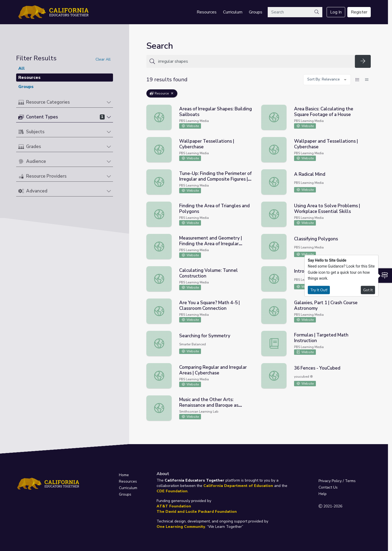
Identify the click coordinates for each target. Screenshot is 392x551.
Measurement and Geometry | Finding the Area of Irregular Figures (211, 244)
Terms (350, 481)
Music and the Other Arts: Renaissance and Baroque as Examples (209, 405)
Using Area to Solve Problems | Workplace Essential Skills (327, 209)
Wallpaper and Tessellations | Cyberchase (326, 144)
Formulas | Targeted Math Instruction (321, 338)
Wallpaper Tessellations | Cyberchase (207, 144)
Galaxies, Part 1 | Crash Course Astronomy (326, 306)
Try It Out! (319, 290)
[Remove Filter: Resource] (172, 93)
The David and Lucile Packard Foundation (197, 512)
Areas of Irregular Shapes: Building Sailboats (216, 112)
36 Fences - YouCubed (317, 368)
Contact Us (328, 487)
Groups (256, 12)
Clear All (103, 59)
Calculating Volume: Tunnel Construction (209, 273)
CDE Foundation (172, 491)
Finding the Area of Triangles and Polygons (214, 209)
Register (359, 12)
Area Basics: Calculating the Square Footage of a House (324, 112)
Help (323, 494)
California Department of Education (238, 486)
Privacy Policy (330, 481)
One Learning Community (181, 527)
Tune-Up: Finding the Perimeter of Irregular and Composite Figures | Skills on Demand (215, 179)
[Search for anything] (255, 61)
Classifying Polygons (316, 239)
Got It (368, 290)
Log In (336, 12)
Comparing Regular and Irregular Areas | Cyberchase (213, 370)
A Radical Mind (310, 174)
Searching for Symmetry (205, 336)
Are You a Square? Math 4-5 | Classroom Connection (209, 306)
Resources (207, 12)
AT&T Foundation (174, 506)
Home (124, 475)
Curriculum (233, 12)
